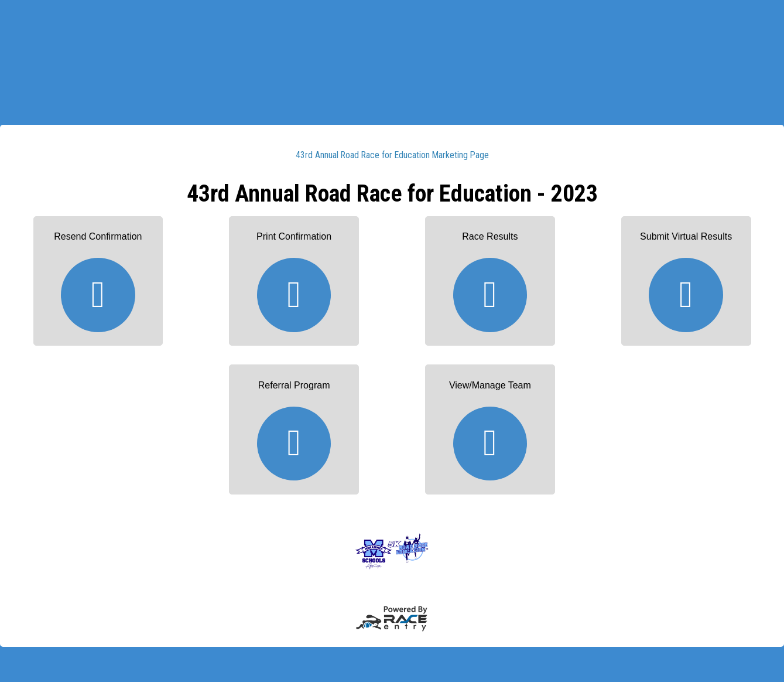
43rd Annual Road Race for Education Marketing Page (392, 155)
